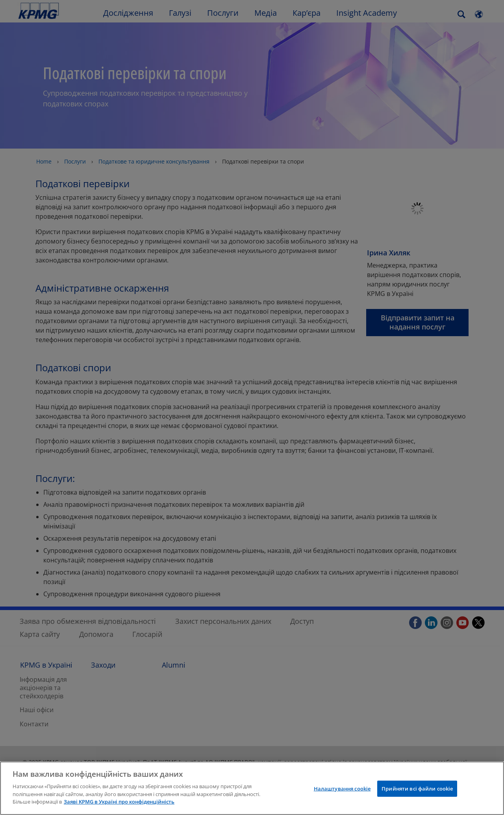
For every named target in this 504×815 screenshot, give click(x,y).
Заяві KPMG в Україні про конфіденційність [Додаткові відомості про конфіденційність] (119, 802)
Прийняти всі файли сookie (417, 788)
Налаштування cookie (342, 788)
